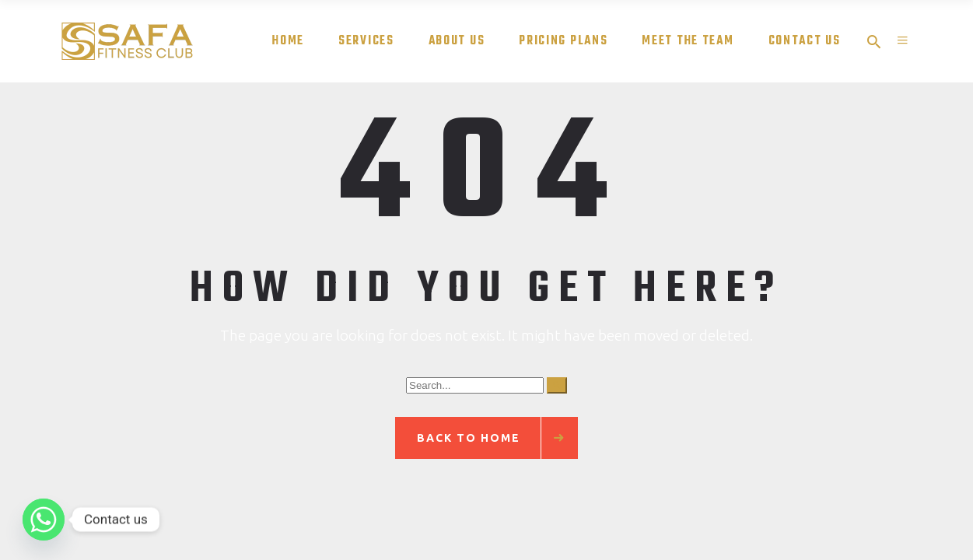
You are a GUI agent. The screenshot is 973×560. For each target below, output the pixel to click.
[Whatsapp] (44, 520)
